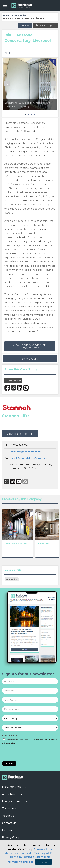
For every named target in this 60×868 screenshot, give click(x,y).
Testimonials (10, 809)
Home (6, 15)
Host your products (15, 801)
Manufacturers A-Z (14, 787)
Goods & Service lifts (16, 543)
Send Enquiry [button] (30, 359)
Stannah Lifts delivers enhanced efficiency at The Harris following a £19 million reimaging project (30, 856)
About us (8, 816)
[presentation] (26, 753)
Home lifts (44, 543)
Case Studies (19, 15)
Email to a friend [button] (13, 381)
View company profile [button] (20, 434)
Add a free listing (13, 794)
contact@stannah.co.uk (26, 452)
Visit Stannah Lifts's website (30, 458)
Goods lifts (12, 579)
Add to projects (45, 25)
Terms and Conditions (44, 740)
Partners (8, 830)
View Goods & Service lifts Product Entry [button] (30, 346)
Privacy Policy (10, 735)
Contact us (9, 823)
